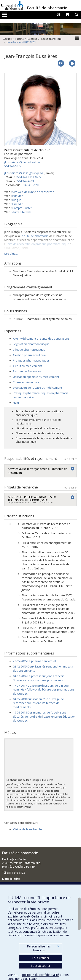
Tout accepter (40, 966)
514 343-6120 (30, 185)
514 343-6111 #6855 (30, 177)
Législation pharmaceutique (31, 344)
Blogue (17, 200)
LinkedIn (18, 204)
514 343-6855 (13, 166)
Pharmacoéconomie (26, 382)
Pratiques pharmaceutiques (31, 360)
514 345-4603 (26, 181)
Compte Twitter (22, 208)
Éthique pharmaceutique (29, 350)
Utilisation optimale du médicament (36, 377)
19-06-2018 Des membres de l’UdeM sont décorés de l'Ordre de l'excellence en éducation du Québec (44, 716)
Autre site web (22, 212)
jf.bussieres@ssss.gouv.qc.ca (24, 173)
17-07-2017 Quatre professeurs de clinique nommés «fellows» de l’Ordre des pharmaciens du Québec (44, 690)
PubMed (18, 196)
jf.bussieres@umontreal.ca (22, 162)
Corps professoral (52, 39)
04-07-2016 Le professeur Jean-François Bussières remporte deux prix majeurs (39, 678)
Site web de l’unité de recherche (33, 192)
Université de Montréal (12, 5)
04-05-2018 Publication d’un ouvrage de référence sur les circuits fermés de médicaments (38, 703)
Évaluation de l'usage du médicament (37, 388)
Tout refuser (40, 958)
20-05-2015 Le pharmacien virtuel (34, 661)
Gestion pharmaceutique (29, 355)
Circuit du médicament (27, 366)
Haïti (16, 403)
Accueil (7, 39)
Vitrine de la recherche (28, 829)
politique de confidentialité (41, 975)
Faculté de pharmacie (47, 8)
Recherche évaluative (27, 371)
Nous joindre (11, 879)
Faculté (20, 39)
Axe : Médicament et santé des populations (41, 339)
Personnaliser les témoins (43, 948)
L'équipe (32, 39)
